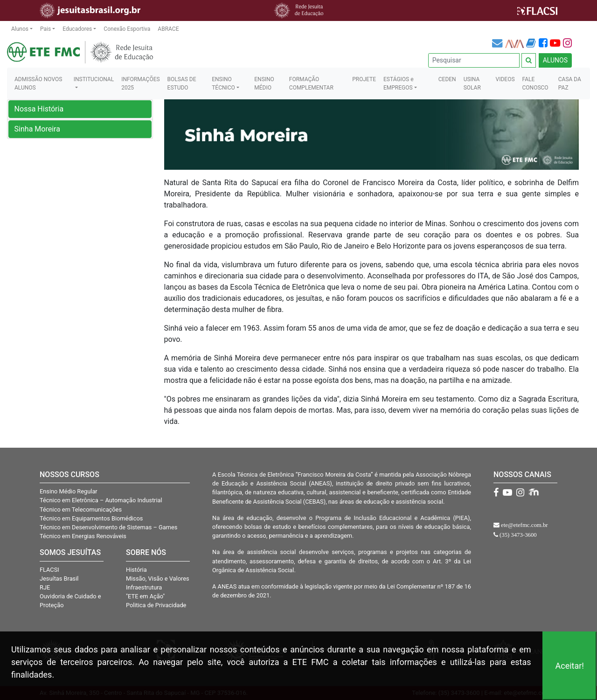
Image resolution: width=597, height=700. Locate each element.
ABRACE (168, 29)
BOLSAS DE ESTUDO (182, 83)
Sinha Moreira (37, 129)
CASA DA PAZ (570, 83)
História (136, 570)
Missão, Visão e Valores (158, 579)
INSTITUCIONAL (94, 79)
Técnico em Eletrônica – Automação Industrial (101, 500)
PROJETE (364, 79)
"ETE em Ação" (145, 596)
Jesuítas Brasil (59, 579)
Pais (45, 29)
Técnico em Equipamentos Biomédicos (91, 518)
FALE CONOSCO (535, 83)
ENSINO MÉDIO (264, 83)
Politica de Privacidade (156, 605)
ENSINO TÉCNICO (223, 83)
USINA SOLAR (472, 83)
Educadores (77, 29)
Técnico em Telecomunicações (81, 509)
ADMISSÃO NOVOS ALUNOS (38, 83)
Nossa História (39, 109)
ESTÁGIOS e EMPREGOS (399, 83)
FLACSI (49, 570)
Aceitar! (569, 666)
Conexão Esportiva (127, 29)
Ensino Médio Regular (69, 491)
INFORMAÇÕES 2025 (140, 83)
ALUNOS (555, 60)
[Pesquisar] (474, 60)
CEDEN (447, 79)
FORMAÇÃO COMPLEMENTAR (311, 83)
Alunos (20, 29)
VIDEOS (505, 79)
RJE (45, 587)
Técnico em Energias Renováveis (83, 536)
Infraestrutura (144, 587)
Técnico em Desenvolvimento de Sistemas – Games (108, 527)
